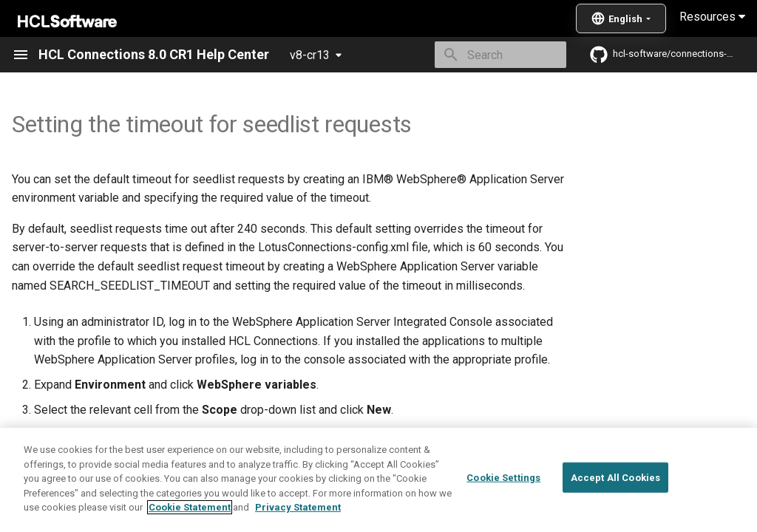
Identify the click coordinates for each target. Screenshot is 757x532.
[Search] (480, 55)
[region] (378, 480)
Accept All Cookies (615, 477)
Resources (712, 17)
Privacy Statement (298, 507)
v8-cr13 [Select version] (310, 55)
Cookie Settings (503, 477)
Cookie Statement (190, 507)
